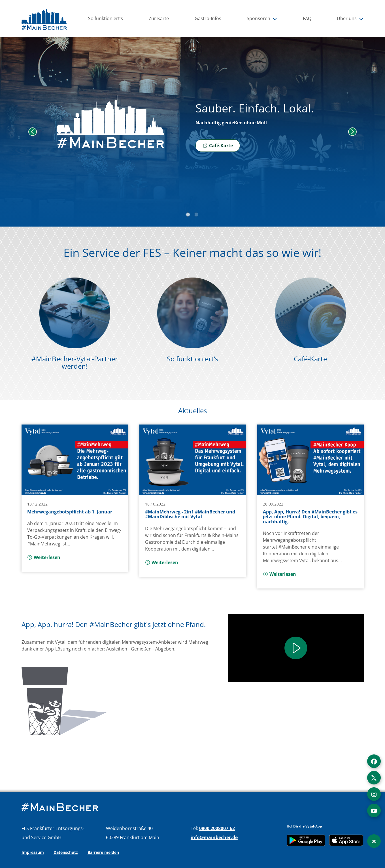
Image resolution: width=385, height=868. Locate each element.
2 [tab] (197, 215)
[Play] (296, 648)
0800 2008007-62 (217, 828)
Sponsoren (262, 18)
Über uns (350, 18)
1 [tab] (188, 215)
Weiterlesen (44, 557)
